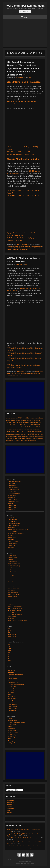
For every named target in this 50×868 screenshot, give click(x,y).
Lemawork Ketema (13, 489)
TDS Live (11, 739)
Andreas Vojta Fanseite (15, 481)
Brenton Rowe (39, 372)
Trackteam (11, 548)
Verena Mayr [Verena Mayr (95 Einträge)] (24, 441)
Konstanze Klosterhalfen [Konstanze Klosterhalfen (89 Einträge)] (26, 429)
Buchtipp (10, 805)
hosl (30, 78)
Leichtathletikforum (13, 572)
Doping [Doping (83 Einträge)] (31, 423)
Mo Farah (11, 536)
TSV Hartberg (12, 699)
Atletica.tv (11, 604)
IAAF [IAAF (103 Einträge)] (16, 427)
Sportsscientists (12, 584)
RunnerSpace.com (13, 582)
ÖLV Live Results (13, 733)
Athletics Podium (13, 558)
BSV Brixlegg (12, 670)
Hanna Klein (12, 527)
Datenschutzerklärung (25, 861)
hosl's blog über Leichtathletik (25, 6)
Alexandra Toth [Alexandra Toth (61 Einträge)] (9, 418)
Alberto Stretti (12, 556)
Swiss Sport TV (12, 616)
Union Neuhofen (13, 705)
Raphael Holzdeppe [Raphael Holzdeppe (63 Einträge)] (39, 436)
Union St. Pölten (13, 709)
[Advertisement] (25, 33)
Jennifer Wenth (18, 248)
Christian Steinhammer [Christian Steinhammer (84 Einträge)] (20, 420)
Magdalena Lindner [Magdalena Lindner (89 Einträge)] (11, 434)
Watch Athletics (12, 596)
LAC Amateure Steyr (14, 682)
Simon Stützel (12, 546)
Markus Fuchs (12, 495)
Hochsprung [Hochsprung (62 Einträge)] (11, 427)
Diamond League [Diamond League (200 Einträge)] (12, 422)
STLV (10, 654)
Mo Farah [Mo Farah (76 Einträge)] (8, 436)
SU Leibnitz (11, 692)
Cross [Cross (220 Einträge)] (38, 420)
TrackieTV (11, 618)
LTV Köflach (11, 690)
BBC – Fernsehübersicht (15, 606)
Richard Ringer (24, 250)
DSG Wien (11, 672)
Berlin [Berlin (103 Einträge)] (12, 420)
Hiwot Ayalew (31, 246)
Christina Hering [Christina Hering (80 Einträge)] (31, 420)
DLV (9, 628)
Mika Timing (11, 729)
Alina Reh (11, 517)
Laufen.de (11, 570)
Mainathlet (11, 578)
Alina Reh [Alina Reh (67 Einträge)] (15, 418)
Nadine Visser (12, 538)
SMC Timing (12, 737)
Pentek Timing (12, 735)
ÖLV (9, 632)
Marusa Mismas (34, 248)
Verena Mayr (12, 509)
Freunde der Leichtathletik (15, 674)
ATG (9, 668)
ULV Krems (11, 703)
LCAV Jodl (11, 688)
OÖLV (10, 650)
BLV (9, 644)
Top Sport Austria (13, 592)
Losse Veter (11, 576)
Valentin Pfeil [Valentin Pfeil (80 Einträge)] (17, 441)
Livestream (26, 248)
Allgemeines (11, 800)
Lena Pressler (12, 491)
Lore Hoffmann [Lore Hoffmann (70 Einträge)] (24, 432)
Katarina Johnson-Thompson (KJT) (18, 530)
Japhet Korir (10, 248)
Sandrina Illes (12, 505)
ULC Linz (11, 701)
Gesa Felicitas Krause (14, 523)
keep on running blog (14, 566)
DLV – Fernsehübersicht (15, 608)
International (20, 245)
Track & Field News (14, 594)
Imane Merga (39, 246)
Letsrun (10, 574)
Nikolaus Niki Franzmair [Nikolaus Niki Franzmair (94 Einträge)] (28, 436)
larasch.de (11, 568)
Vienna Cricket (12, 711)
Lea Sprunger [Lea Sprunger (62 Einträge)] (36, 429)
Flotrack (10, 560)
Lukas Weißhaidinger (14, 493)
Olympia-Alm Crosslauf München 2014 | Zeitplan (23, 195)
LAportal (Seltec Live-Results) (16, 723)
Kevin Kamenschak (13, 487)
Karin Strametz (12, 485)
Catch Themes (30, 864)
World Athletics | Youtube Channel (18, 620)
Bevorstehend (11, 802)
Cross (25, 246)
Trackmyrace (12, 741)
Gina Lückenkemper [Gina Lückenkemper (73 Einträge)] (15, 425)
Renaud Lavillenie (13, 542)
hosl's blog (11, 612)
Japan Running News (14, 564)
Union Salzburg (12, 707)
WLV (9, 660)
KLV (9, 646)
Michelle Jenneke (32, 373)
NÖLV (10, 648)
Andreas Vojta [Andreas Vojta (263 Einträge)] (23, 418)
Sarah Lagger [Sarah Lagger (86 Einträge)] (18, 438)
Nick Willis (11, 540)
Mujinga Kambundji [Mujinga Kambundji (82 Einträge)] (16, 436)
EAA (9, 630)
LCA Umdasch (12, 686)
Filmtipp (9, 807)
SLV (9, 652)
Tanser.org (11, 586)
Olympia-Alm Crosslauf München (23, 159)
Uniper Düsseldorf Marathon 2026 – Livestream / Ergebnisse (24, 838)
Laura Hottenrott (13, 532)
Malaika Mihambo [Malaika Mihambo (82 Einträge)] (21, 434)
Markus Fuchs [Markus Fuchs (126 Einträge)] (39, 434)
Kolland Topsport (13, 678)
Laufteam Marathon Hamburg (16, 684)
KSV (9, 680)
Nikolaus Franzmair (14, 501)
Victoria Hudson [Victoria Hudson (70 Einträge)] (32, 441)
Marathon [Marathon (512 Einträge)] (30, 434)
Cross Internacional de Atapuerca (24, 82)
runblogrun (11, 580)
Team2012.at (12, 697)
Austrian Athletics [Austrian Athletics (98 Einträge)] (34, 418)
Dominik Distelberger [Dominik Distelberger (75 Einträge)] (23, 422)
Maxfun (10, 727)
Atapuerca (10, 246)
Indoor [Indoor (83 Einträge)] (19, 427)
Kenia (9, 811)
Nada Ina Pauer (12, 499)
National (26, 245)
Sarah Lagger (12, 507)
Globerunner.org (13, 562)
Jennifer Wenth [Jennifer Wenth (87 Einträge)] (33, 427)
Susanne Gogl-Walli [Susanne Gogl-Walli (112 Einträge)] (37, 438)
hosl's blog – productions (15, 614)
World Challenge (17, 375)
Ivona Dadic (11, 483)
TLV (9, 656)
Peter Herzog (12, 503)
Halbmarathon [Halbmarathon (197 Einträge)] (35, 425)
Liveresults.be (12, 725)
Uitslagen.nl (11, 743)
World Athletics (12, 636)
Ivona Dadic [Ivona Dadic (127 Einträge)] (25, 427)
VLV (9, 658)
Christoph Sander (18, 246)
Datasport (11, 718)
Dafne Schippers (13, 519)
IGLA (10, 676)
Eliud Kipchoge (12, 521)
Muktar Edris (16, 250)
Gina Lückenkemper (14, 525)
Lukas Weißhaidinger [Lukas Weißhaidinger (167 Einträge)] (35, 432)
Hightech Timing (13, 721)
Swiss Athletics (12, 634)
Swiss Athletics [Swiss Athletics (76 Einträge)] (9, 441)
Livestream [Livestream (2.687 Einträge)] (13, 431)
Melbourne (24, 373)
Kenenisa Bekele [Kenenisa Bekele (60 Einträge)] (15, 429)
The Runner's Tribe (13, 588)
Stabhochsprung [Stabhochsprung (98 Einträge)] (26, 438)
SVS (9, 694)
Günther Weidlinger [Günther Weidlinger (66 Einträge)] (25, 425)
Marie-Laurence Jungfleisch (16, 534)
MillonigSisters (12, 497)
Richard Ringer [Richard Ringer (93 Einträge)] (10, 438)
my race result (12, 731)
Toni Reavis (11, 590)
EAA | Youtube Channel (15, 610)
